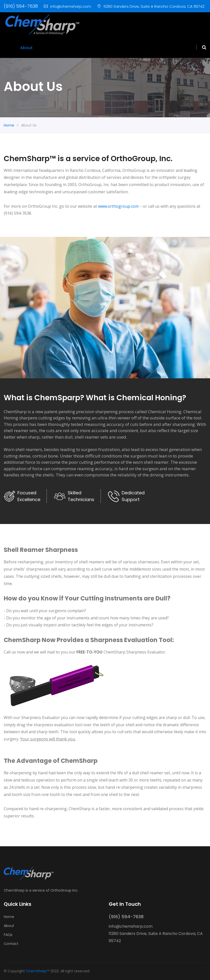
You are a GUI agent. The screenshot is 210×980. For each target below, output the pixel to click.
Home (10, 48)
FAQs (42, 48)
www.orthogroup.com (118, 206)
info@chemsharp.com (67, 6)
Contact (92, 48)
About (26, 48)
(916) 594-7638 (21, 6)
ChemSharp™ (38, 971)
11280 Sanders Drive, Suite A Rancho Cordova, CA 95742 (151, 6)
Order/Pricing (65, 48)
